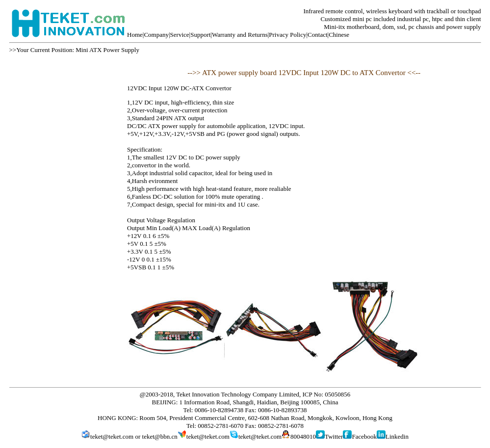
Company (156, 35)
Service (180, 35)
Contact (317, 35)
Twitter (334, 436)
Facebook (364, 436)
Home (135, 35)
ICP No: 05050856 (327, 394)
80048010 (303, 436)
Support (200, 35)
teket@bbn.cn (160, 436)
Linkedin (397, 436)
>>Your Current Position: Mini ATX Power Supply (74, 50)
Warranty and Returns (240, 35)
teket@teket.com (112, 436)
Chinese (339, 35)
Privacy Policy (287, 35)
